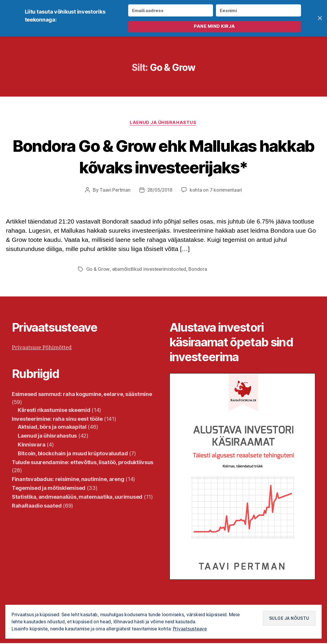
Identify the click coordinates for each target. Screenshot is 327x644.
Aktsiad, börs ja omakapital (52, 427)
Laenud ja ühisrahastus (163, 123)
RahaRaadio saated (37, 506)
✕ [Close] (320, 18)
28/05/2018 (160, 191)
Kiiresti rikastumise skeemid (54, 411)
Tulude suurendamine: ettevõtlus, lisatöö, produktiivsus (83, 463)
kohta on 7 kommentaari (217, 191)
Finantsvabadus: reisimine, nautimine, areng (68, 480)
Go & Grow (98, 270)
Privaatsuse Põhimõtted (42, 348)
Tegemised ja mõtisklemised (49, 489)
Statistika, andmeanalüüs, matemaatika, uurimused (77, 497)
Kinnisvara (31, 445)
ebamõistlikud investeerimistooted (150, 270)
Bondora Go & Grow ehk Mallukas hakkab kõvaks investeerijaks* (163, 156)
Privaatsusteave (190, 629)
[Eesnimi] (258, 10)
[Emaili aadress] (171, 10)
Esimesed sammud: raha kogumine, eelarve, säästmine (82, 395)
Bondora (199, 270)
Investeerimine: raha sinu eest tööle (57, 419)
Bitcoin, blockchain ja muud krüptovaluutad (73, 454)
